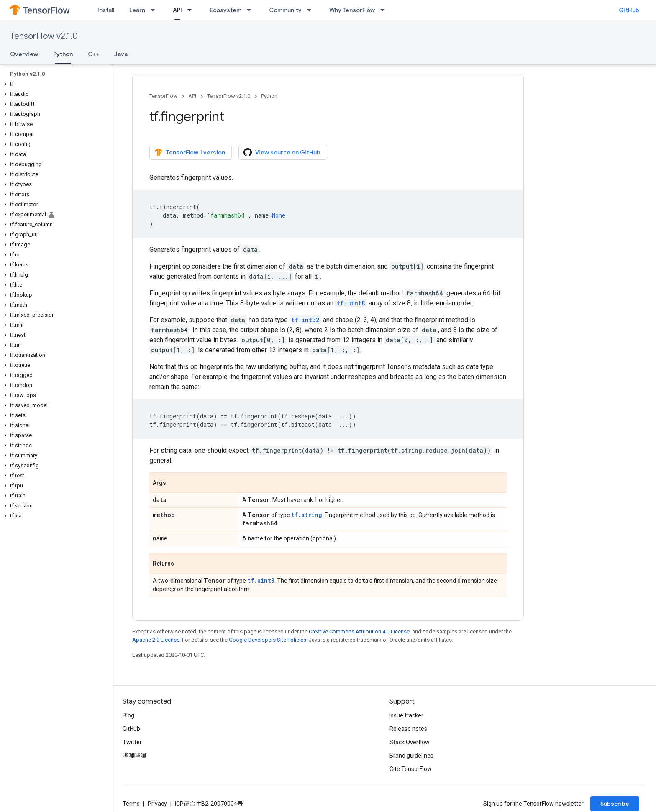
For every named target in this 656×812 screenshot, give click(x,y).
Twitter (132, 742)
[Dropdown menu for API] (192, 10)
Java (121, 54)
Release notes (408, 729)
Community (285, 10)
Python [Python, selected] (63, 54)
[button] (55, 84)
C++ (94, 54)
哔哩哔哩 (134, 756)
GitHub (629, 10)
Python (269, 96)
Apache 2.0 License (156, 640)
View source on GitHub (282, 152)
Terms (131, 804)
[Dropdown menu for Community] (312, 10)
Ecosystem (225, 10)
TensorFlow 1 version (190, 152)
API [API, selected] (177, 10)
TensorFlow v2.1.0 (44, 36)
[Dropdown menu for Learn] (155, 10)
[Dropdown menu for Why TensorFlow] (385, 10)
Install (106, 10)
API (192, 96)
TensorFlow (163, 96)
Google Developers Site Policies (268, 640)
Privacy (157, 804)
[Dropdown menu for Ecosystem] (251, 10)
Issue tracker (406, 715)
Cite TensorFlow (411, 769)
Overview (24, 54)
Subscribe (615, 804)
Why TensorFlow (352, 10)
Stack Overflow (410, 742)
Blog (128, 715)
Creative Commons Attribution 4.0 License (359, 631)
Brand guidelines (411, 756)
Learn (137, 10)
